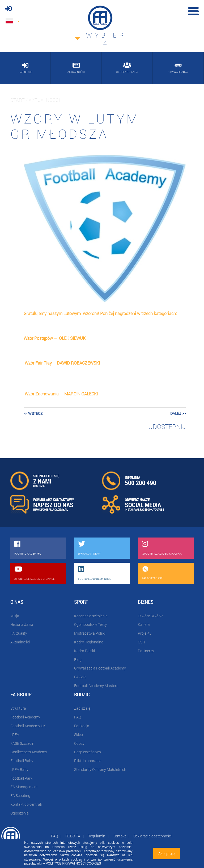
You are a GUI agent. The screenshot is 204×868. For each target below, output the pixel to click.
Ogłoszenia (20, 813)
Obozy (79, 743)
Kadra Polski (84, 651)
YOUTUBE (159, 509)
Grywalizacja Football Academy (100, 668)
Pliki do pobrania (88, 761)
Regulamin (96, 836)
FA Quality (19, 633)
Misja (15, 616)
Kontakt (119, 836)
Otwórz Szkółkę (151, 616)
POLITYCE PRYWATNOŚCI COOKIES (73, 863)
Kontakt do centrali (26, 804)
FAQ (78, 717)
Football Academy (25, 717)
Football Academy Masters (96, 686)
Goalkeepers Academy (29, 752)
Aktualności (20, 642)
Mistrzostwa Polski (90, 633)
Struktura (18, 708)
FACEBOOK (146, 509)
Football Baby (22, 761)
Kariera (144, 624)
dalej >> (178, 413)
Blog (78, 660)
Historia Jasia (22, 624)
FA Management (24, 787)
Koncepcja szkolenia (91, 616)
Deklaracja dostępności (152, 836)
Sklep (78, 735)
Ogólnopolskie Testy (90, 624)
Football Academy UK (28, 726)
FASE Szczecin (22, 743)
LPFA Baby (19, 769)
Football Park (21, 778)
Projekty (145, 633)
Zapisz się (82, 708)
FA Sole (80, 677)
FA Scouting (20, 795)
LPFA (15, 735)
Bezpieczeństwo (88, 752)
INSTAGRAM (132, 509)
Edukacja (82, 726)
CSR (141, 642)
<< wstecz (33, 413)
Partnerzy (146, 651)
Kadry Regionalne (89, 642)
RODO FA (73, 836)
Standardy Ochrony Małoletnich (100, 769)
